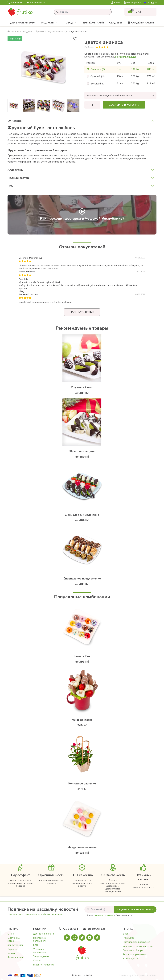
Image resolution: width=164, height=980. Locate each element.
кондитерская (15, 945)
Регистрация (132, 3)
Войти (116, 3)
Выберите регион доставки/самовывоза (109, 96)
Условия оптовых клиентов (138, 946)
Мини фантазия (82, 720)
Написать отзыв (82, 312)
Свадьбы (115, 23)
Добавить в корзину (124, 105)
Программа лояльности (40, 939)
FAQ (10, 186)
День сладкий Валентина (82, 515)
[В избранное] (75, 39)
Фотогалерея (15, 957)
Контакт (12, 953)
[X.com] (82, 938)
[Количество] (92, 105)
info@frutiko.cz (36, 3)
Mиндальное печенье (82, 847)
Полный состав (18, 178)
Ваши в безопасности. (110, 916)
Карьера (12, 949)
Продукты (49, 23)
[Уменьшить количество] (87, 105)
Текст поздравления (134, 954)
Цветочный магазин (14, 939)
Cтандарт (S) (98, 69)
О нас (11, 934)
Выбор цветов (131, 959)
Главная (13, 32)
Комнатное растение (82, 784)
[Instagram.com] (74, 938)
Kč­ (153, 3)
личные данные (103, 916)
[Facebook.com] (67, 938)
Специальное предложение (82, 579)
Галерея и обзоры (133, 950)
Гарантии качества (44, 965)
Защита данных (42, 956)
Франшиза (129, 938)
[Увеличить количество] (98, 105)
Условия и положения (39, 951)
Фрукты (40, 32)
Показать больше (126, 57)
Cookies (37, 961)
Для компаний (93, 23)
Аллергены (15, 170)
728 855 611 (15, 3)
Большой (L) (97, 84)
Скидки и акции (141, 23)
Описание (15, 121)
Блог (126, 934)
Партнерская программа (137, 942)
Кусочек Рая (82, 656)
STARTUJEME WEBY (144, 976)
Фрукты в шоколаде (57, 32)
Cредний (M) (98, 76)
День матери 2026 (22, 23)
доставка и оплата (43, 934)
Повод (71, 23)
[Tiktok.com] (97, 938)
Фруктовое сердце (82, 451)
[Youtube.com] (90, 938)
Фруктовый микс (82, 388)
